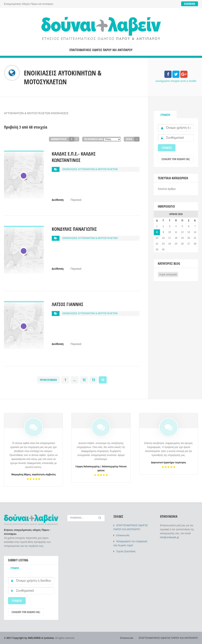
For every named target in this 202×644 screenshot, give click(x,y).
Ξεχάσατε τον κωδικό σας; (176, 159)
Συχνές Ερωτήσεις (126, 551)
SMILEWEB (34, 638)
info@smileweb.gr (169, 537)
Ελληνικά (190, 4)
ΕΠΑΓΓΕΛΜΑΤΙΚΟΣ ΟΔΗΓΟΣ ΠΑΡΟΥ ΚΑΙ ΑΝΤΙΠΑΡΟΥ (101, 50)
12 (84, 380)
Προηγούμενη (48, 380)
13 (93, 380)
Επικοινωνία (123, 535)
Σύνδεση (165, 115)
